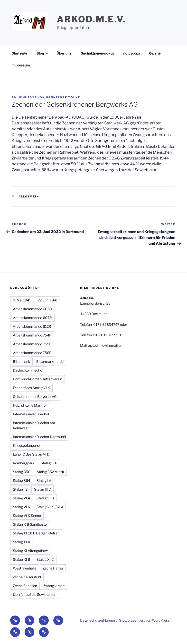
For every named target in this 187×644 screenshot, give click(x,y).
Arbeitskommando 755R (32, 344)
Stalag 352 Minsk (50, 472)
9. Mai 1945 (22, 300)
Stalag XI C (45, 559)
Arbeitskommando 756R (32, 353)
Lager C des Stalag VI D (31, 454)
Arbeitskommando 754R (32, 335)
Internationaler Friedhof (31, 414)
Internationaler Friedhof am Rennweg (34, 425)
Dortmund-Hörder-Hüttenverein (37, 379)
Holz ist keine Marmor (30, 405)
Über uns (64, 53)
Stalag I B (20, 489)
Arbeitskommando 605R (33, 309)
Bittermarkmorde (50, 361)
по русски (131, 53)
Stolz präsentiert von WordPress (144, 620)
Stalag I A (44, 481)
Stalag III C (42, 489)
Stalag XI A (22, 542)
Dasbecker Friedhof (28, 370)
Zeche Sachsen (25, 586)
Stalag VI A (22, 498)
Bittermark (21, 361)
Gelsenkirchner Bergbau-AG (35, 397)
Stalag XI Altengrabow (30, 551)
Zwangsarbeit (54, 586)
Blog (43, 53)
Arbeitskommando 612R (32, 326)
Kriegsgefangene (26, 445)
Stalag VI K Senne (27, 516)
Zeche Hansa (53, 568)
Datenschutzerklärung (98, 620)
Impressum (21, 65)
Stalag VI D (45, 498)
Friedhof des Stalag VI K (31, 388)
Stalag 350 (22, 472)
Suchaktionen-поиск (97, 53)
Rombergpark (24, 463)
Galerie (155, 53)
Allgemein (29, 196)
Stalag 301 (49, 463)
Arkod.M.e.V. (91, 19)
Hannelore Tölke (63, 97)
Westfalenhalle (25, 568)
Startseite (19, 53)
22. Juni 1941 (48, 300)
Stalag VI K (22, 507)
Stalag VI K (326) (50, 507)
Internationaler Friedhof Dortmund (39, 437)
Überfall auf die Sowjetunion (35, 594)
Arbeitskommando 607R (32, 318)
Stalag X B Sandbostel (30, 524)
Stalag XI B (22, 559)
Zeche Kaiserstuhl (27, 577)
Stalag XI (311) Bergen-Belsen (36, 533)
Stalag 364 (22, 481)
